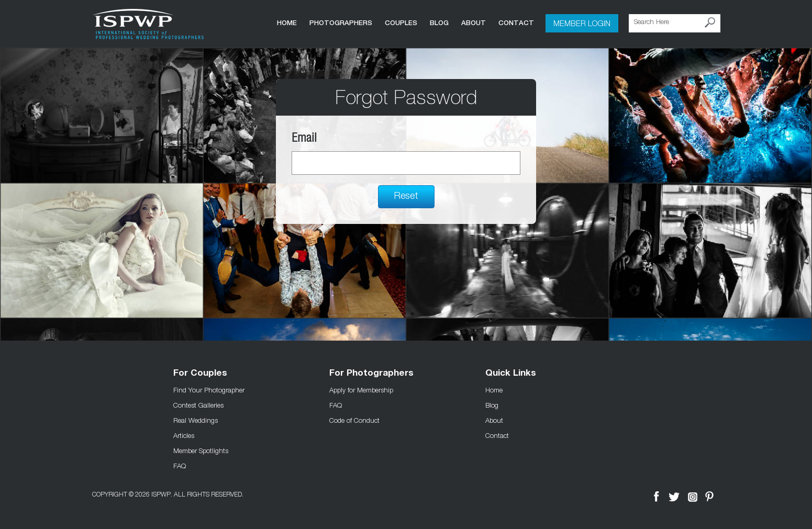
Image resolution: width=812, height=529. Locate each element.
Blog (439, 23)
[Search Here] (675, 23)
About (474, 23)
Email (304, 139)
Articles (184, 435)
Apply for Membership (361, 390)
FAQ (180, 466)
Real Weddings (196, 420)
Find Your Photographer (209, 390)
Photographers (341, 23)
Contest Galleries (198, 405)
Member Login (582, 23)
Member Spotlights (201, 451)
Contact (516, 23)
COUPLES (401, 23)
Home (287, 23)
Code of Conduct (354, 420)
